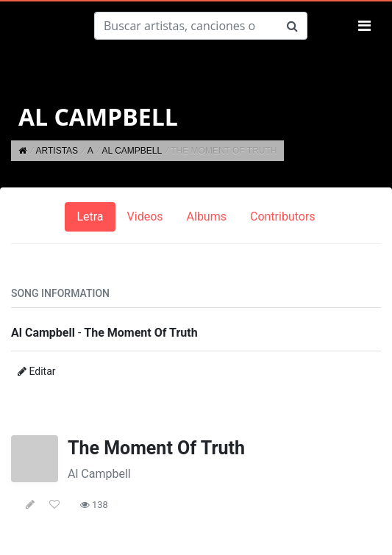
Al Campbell (99, 474)
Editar (37, 371)
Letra (90, 216)
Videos (145, 216)
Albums (207, 216)
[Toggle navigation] (364, 26)
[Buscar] (186, 26)
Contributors (283, 216)
